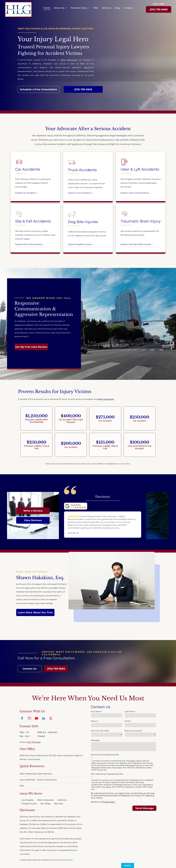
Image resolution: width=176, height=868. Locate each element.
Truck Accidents (82, 170)
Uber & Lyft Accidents (140, 169)
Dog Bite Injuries (83, 222)
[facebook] (22, 719)
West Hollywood (69, 60)
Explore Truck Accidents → (81, 193)
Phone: (94, 721)
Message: (95, 740)
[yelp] (51, 719)
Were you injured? (133, 731)
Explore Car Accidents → (27, 193)
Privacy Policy (67, 860)
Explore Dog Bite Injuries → (81, 244)
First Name (96, 712)
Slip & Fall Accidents (33, 221)
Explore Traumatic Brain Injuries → (137, 244)
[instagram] (29, 719)
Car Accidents (28, 169)
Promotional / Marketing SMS (105, 755)
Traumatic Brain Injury (141, 221)
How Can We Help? (100, 731)
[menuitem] (47, 8)
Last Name (130, 712)
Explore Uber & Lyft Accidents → (136, 193)
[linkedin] (44, 719)
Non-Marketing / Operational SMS (107, 774)
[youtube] (36, 719)
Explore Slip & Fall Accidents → (30, 244)
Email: (127, 721)
